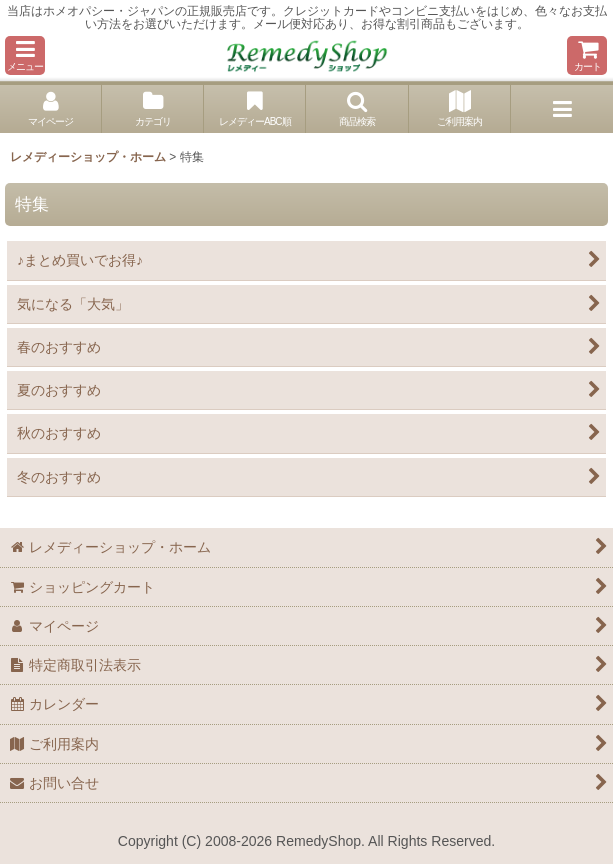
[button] (25, 55)
